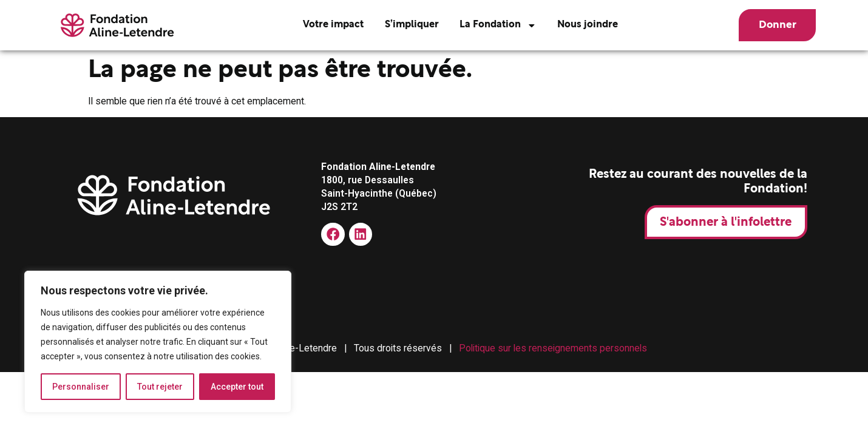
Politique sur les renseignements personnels (553, 348)
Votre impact (333, 25)
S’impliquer (412, 25)
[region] (158, 342)
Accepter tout (237, 387)
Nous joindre (588, 25)
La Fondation (498, 25)
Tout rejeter (160, 387)
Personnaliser (81, 387)
